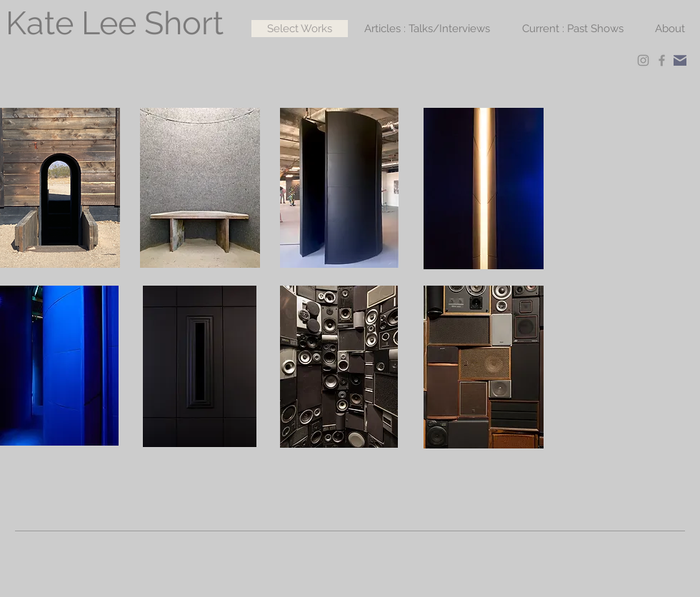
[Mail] (680, 60)
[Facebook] (662, 60)
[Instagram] (643, 60)
